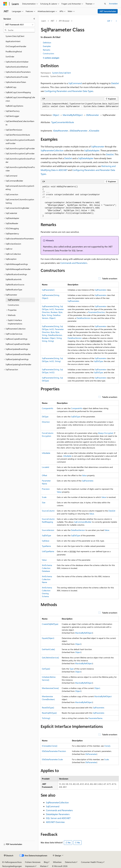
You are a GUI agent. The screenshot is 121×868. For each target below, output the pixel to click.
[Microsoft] (5, 4)
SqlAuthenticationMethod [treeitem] (17, 67)
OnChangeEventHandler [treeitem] (16, 46)
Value (84, 475)
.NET (52, 21)
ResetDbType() (48, 708)
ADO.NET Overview (55, 822)
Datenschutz (70, 862)
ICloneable (94, 131)
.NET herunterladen (108, 11)
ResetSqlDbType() (49, 713)
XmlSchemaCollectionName (47, 579)
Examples (47, 46)
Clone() (107, 746)
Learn (44, 21)
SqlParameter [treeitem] (14, 300)
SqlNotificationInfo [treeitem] (14, 279)
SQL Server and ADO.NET (58, 818)
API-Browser (64, 21)
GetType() (46, 669)
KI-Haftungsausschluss (12, 862)
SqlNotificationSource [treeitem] (15, 285)
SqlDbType (98, 361)
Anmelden (113, 4)
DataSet (115, 83)
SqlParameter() (48, 290)
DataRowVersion (84, 318)
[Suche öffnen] (105, 4)
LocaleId (45, 467)
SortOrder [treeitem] (10, 57)
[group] (80, 105)
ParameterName (95, 718)
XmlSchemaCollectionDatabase (47, 568)
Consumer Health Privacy (92, 862)
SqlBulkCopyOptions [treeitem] (14, 106)
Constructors (48, 53)
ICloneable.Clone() (50, 746)
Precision (46, 489)
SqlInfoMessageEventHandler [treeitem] (18, 269)
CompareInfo (48, 408)
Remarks (47, 50)
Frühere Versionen (33, 862)
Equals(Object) (48, 638)
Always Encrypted (105, 433)
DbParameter (93, 115)
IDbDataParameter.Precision (54, 751)
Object (56, 115)
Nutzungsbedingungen (12, 866)
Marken (43, 866)
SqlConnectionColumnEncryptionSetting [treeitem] (20, 201)
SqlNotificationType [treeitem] (14, 290)
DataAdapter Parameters (58, 814)
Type (72, 669)
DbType (45, 417)
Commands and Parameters (74, 263)
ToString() (46, 718)
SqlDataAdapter (92, 150)
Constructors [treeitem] (13, 305)
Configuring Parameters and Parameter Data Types (69, 91)
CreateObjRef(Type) (50, 624)
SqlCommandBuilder (83, 522)
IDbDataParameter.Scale (52, 759)
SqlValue (46, 541)
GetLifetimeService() (50, 658)
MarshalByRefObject (73, 115)
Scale (44, 497)
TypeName (46, 546)
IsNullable (46, 453)
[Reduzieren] (34, 19)
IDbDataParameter (79, 131)
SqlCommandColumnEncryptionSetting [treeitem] (20, 188)
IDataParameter (61, 131)
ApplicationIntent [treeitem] (13, 41)
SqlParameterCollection (52, 150)
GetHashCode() (48, 649)
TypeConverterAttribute (63, 122)
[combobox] (19, 25)
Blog (46, 862)
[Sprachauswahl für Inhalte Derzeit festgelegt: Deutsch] (9, 856)
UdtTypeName (48, 551)
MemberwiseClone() (50, 688)
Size (44, 502)
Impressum (30, 866)
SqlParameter (98, 146)
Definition (47, 43)
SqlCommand (75, 83)
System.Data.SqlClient (61, 73)
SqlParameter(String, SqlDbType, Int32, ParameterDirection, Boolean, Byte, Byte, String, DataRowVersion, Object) (53, 312)
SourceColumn (48, 511)
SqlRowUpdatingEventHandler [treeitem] (18, 364)
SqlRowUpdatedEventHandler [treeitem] (18, 354)
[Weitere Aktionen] (116, 21)
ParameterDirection (96, 312)
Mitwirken (57, 862)
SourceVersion (48, 530)
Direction (46, 422)
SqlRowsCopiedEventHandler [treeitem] (18, 344)
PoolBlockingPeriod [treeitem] (14, 51)
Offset (45, 475)
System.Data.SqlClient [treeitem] (15, 36)
